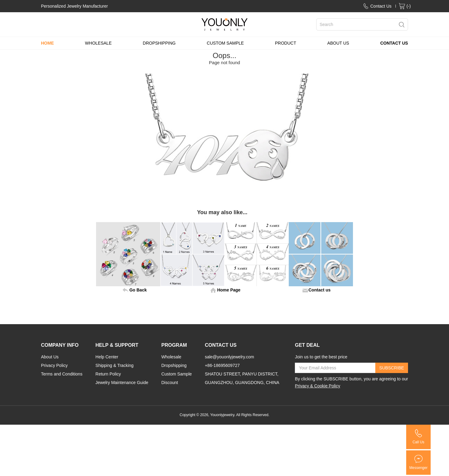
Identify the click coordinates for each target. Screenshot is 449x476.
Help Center (107, 357)
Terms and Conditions (62, 374)
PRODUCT (286, 43)
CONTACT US (394, 43)
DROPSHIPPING (159, 43)
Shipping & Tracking (115, 365)
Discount (169, 383)
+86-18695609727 (222, 365)
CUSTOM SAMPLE (225, 43)
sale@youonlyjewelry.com (230, 357)
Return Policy (108, 374)
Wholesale (171, 357)
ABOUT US (338, 43)
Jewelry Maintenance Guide (122, 383)
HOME (47, 43)
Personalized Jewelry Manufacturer (74, 6)
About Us (50, 357)
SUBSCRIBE (392, 368)
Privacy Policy (54, 365)
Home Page (229, 290)
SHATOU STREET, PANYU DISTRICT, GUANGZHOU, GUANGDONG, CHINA (242, 378)
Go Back (138, 290)
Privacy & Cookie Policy (317, 386)
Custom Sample (176, 374)
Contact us (320, 290)
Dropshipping (174, 365)
